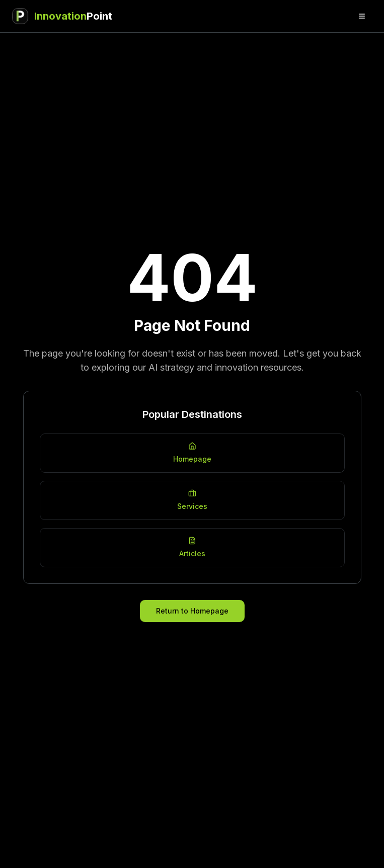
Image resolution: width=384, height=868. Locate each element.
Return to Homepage (192, 611)
